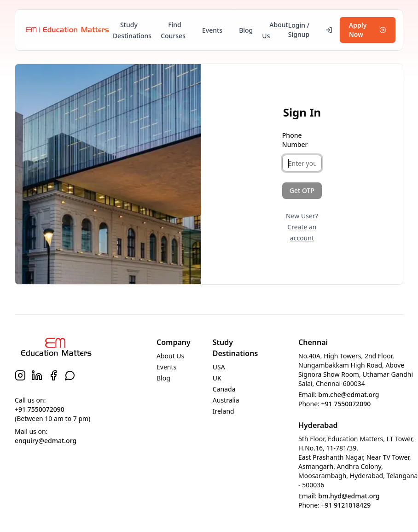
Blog (246, 30)
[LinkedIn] (37, 375)
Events (212, 30)
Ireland (224, 411)
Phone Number (295, 140)
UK (217, 378)
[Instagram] (20, 375)
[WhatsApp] (70, 375)
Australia (226, 400)
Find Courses (173, 30)
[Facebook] (53, 375)
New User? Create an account (302, 227)
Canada (224, 389)
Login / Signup (310, 30)
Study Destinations (132, 30)
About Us (275, 30)
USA (219, 367)
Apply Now (368, 30)
